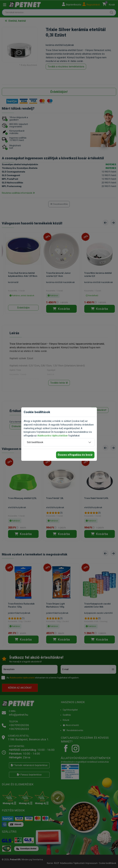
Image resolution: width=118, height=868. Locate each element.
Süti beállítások (35, 442)
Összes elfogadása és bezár (75, 455)
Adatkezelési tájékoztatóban (53, 436)
